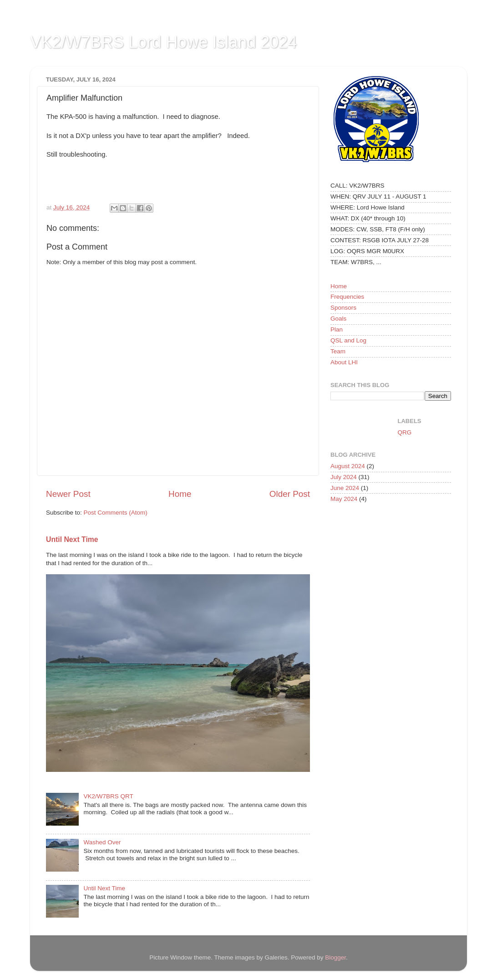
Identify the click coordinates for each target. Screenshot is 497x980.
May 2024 (344, 499)
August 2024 (348, 466)
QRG (405, 432)
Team (338, 351)
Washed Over (102, 842)
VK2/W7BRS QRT (108, 796)
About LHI (344, 362)
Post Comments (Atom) (116, 513)
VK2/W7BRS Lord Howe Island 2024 (163, 42)
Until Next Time (72, 539)
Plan (337, 329)
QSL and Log (348, 340)
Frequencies (347, 297)
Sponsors (343, 308)
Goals (338, 319)
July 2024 (344, 477)
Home (180, 494)
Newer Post (68, 494)
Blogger (335, 957)
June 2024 (345, 488)
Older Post (290, 494)
